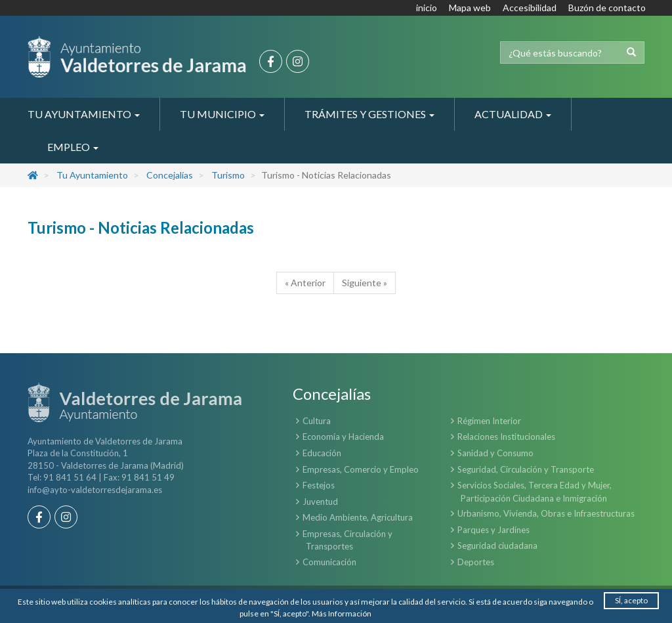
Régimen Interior (489, 421)
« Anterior (305, 283)
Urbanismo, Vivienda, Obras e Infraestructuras (546, 513)
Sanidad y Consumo (495, 453)
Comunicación (329, 562)
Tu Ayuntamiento (92, 175)
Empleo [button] (73, 147)
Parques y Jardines (493, 530)
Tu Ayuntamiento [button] (84, 114)
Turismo (228, 175)
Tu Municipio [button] (222, 114)
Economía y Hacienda (343, 437)
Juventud (320, 502)
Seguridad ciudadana (497, 546)
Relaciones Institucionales (506, 437)
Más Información (342, 613)
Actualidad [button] (513, 114)
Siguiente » (365, 283)
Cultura (317, 421)
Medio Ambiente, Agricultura (358, 517)
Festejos (319, 485)
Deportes (476, 562)
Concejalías (170, 175)
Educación (322, 453)
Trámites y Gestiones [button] (369, 114)
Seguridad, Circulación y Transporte (526, 469)
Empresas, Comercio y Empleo (361, 469)
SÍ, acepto (631, 600)
